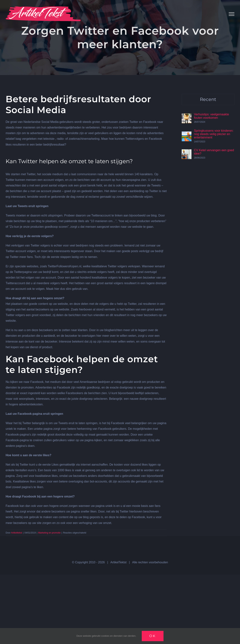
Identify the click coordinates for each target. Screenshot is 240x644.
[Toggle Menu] (232, 14)
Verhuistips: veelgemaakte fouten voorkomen (211, 116)
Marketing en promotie (49, 533)
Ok (153, 636)
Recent (208, 99)
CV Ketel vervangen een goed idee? (214, 152)
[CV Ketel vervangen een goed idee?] (187, 152)
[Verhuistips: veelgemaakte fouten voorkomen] (187, 116)
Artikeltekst (17, 533)
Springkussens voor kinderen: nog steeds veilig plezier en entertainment (214, 134)
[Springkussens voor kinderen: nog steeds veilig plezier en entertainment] (187, 134)
